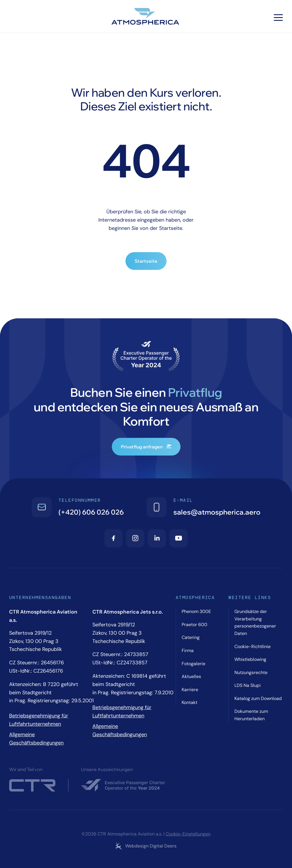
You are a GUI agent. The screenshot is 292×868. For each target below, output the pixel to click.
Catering (191, 637)
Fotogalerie (193, 664)
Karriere (190, 690)
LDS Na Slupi (248, 685)
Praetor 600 (194, 625)
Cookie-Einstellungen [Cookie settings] (188, 834)
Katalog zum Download (258, 698)
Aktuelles (191, 676)
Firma (188, 651)
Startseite (146, 261)
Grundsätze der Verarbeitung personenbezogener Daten (255, 622)
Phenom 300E (196, 611)
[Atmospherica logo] (146, 17)
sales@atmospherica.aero (217, 512)
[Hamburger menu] (278, 18)
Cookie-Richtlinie (253, 647)
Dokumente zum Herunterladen (251, 715)
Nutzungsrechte (251, 672)
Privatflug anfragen (146, 447)
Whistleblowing (250, 659)
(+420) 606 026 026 (91, 512)
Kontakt (189, 702)
